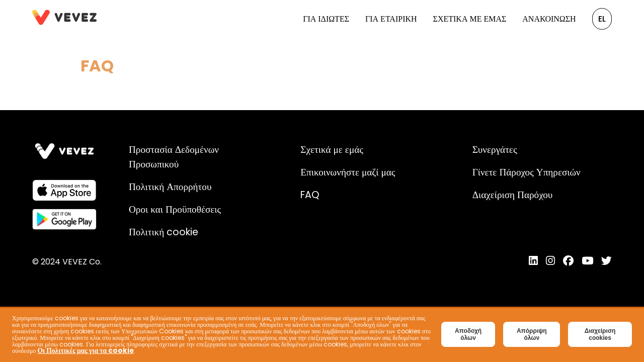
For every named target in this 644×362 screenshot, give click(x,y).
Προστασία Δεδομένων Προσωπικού (174, 157)
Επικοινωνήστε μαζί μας (348, 172)
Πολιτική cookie (164, 232)
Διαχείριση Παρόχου (513, 195)
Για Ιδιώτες (326, 19)
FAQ (310, 195)
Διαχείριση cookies (600, 334)
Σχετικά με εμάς (470, 19)
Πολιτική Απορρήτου (170, 187)
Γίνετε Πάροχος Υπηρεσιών (527, 172)
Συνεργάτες (495, 150)
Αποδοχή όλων (468, 334)
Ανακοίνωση (549, 19)
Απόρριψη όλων (532, 334)
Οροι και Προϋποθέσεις (175, 209)
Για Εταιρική (391, 19)
